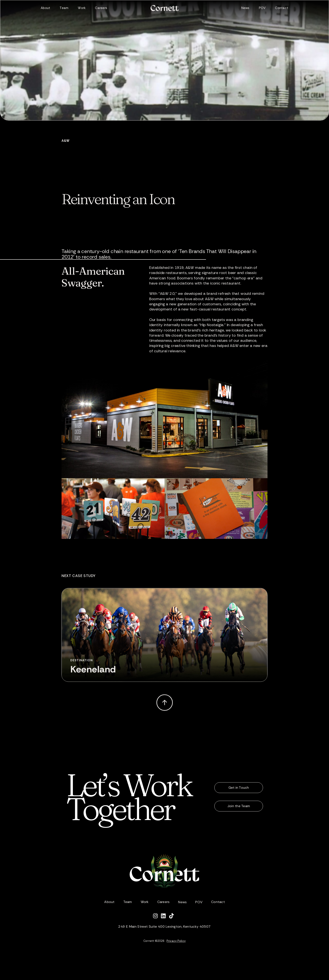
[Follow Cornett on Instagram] (157, 917)
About (45, 8)
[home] (164, 8)
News (245, 8)
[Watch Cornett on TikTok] (173, 917)
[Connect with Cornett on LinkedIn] (165, 917)
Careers (101, 8)
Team (64, 8)
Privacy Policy (176, 941)
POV (262, 8)
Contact (282, 8)
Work (82, 8)
